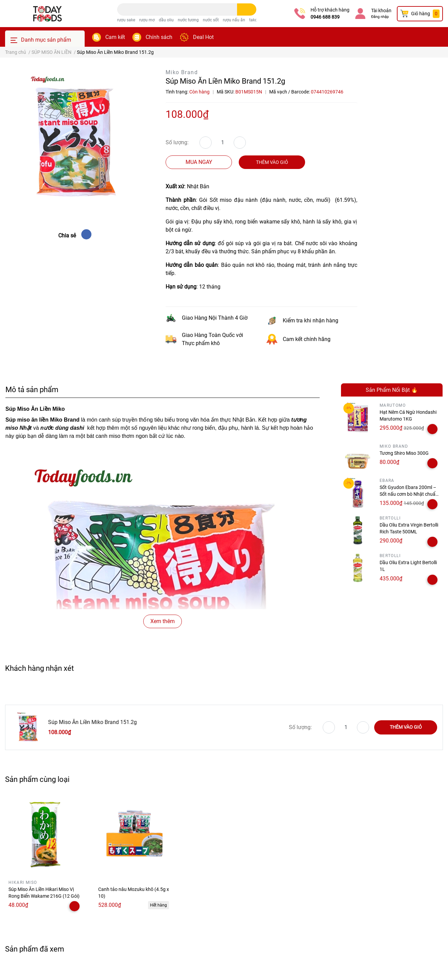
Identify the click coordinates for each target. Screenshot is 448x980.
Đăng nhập (380, 17)
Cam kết (115, 37)
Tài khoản (381, 10)
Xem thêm (163, 621)
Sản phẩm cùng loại (37, 779)
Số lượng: (177, 142)
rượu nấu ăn (234, 20)
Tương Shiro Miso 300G (404, 453)
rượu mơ (147, 20)
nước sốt (211, 20)
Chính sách (159, 37)
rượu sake (126, 20)
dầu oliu (166, 20)
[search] (247, 9)
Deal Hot (203, 37)
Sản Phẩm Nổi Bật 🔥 (392, 390)
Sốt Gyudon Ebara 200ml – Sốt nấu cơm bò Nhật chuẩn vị (409, 494)
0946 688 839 (325, 17)
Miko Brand (182, 72)
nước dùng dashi (62, 428)
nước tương (188, 20)
